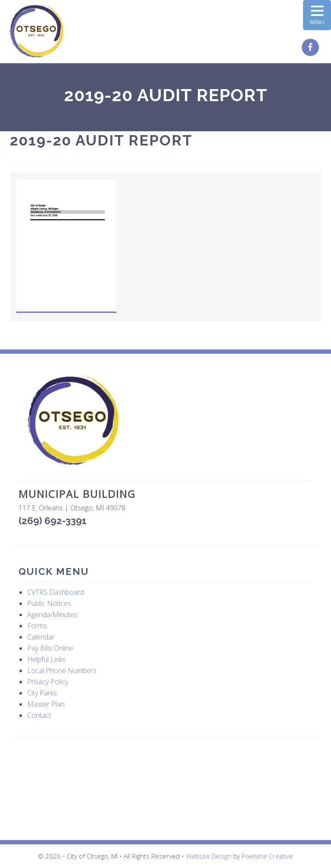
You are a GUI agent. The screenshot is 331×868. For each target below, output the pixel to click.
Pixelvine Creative (267, 856)
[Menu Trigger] (317, 15)
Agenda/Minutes (52, 615)
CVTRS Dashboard (56, 592)
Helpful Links (47, 659)
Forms (37, 626)
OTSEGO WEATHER (165, 788)
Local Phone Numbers (62, 670)
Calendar (41, 637)
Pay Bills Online (50, 648)
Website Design (209, 856)
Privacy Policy (48, 682)
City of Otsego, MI (37, 31)
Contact (39, 715)
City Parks (42, 693)
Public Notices (49, 603)
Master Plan (46, 704)
